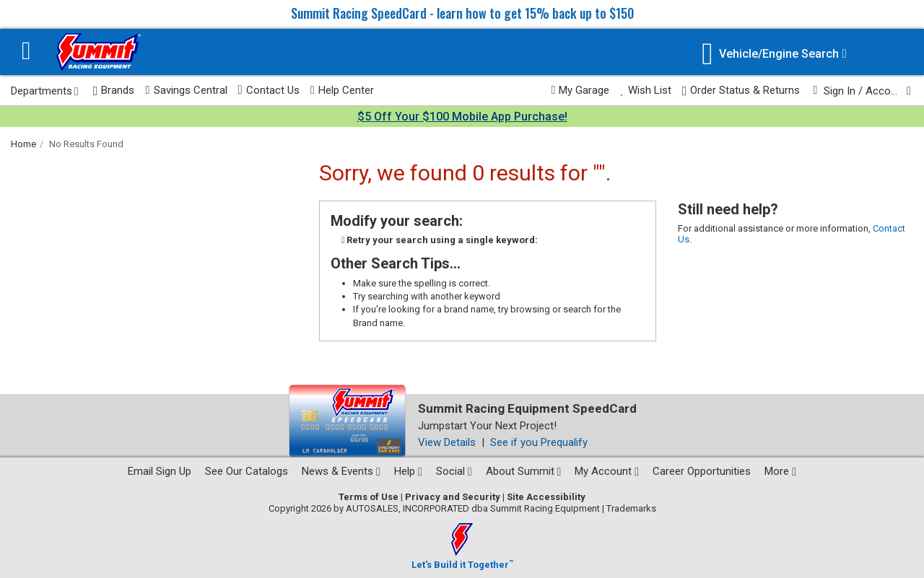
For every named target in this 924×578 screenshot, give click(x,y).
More (780, 471)
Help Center (342, 90)
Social (454, 471)
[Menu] (26, 52)
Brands (114, 91)
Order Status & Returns (741, 91)
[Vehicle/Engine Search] (774, 54)
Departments (45, 91)
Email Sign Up (160, 471)
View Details (447, 442)
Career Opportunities (702, 471)
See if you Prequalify (539, 442)
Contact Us (269, 90)
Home (23, 144)
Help (408, 471)
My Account (607, 471)
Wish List (645, 90)
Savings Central (186, 90)
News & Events (341, 471)
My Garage (581, 90)
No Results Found (86, 144)
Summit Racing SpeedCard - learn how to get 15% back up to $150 (462, 13)
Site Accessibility (546, 497)
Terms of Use (369, 497)
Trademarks (631, 508)
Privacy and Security (453, 497)
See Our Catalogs (247, 471)
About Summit (524, 471)
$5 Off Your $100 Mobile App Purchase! (462, 117)
